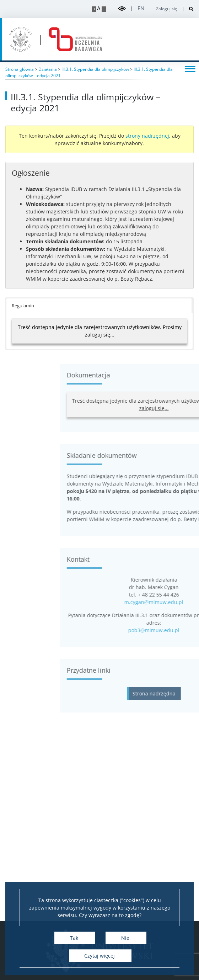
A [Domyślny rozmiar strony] (99, 8)
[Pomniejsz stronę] (104, 9)
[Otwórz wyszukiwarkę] (189, 9)
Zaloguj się (167, 9)
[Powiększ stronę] (94, 9)
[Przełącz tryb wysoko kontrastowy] (122, 9)
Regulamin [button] (23, 306)
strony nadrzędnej (147, 136)
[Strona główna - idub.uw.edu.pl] (76, 39)
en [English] (141, 8)
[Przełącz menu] (190, 68)
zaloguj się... (100, 335)
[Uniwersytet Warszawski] (20, 39)
